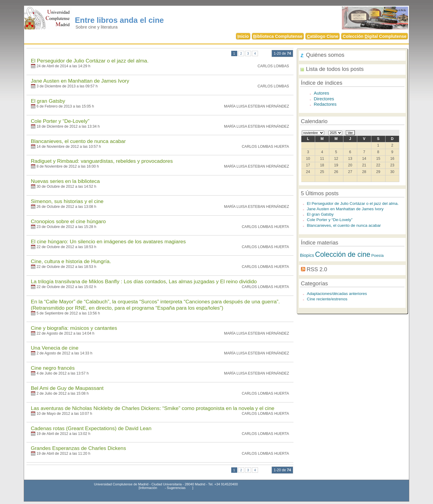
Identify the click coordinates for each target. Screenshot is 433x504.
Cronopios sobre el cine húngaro (68, 221)
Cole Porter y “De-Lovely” (60, 121)
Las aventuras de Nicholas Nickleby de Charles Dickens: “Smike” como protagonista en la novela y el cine (152, 408)
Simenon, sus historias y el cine (67, 201)
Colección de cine (343, 254)
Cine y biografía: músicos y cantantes (74, 328)
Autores (322, 93)
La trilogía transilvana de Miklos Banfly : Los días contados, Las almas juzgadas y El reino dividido (144, 281)
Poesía (378, 255)
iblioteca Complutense (278, 36)
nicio (243, 36)
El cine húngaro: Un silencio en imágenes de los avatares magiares (108, 241)
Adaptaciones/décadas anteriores (337, 294)
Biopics (307, 255)
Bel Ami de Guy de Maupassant (67, 388)
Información (148, 488)
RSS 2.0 (317, 269)
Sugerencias (176, 488)
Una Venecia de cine (54, 348)
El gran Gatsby (48, 101)
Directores (324, 99)
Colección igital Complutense (375, 36)
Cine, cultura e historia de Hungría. (71, 261)
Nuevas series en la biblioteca (65, 181)
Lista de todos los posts (335, 69)
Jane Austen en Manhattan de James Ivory (80, 81)
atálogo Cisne (322, 36)
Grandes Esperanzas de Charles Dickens (78, 448)
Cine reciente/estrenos (327, 299)
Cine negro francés (53, 368)
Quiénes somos (325, 55)
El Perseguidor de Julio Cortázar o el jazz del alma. (90, 61)
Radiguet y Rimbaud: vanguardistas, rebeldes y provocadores (102, 161)
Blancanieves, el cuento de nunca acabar (78, 141)
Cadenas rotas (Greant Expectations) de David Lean (91, 428)
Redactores (325, 104)
